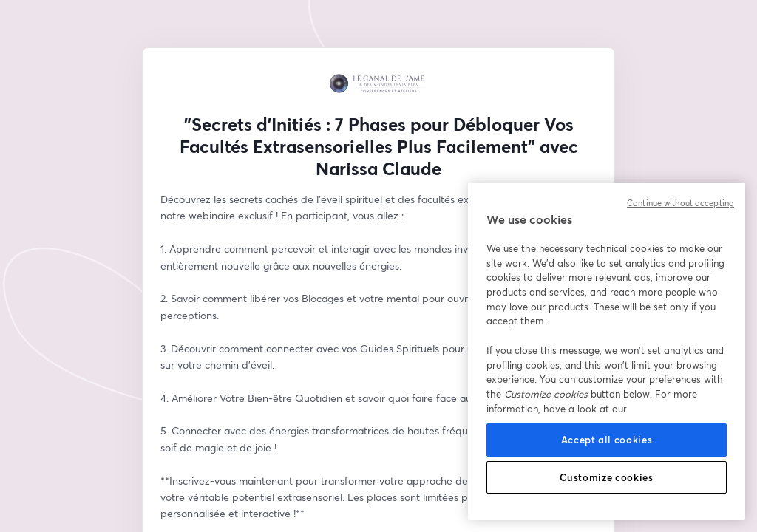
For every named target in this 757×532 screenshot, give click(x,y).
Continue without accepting (680, 203)
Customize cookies (606, 477)
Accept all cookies (607, 440)
